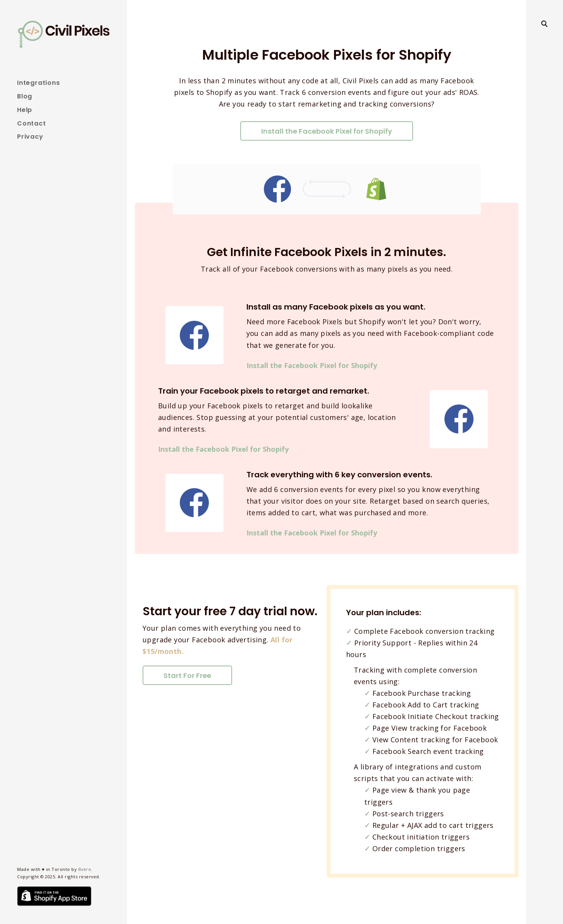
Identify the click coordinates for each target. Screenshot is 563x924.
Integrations (39, 83)
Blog (25, 96)
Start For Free (187, 675)
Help (25, 110)
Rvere (85, 869)
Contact (32, 123)
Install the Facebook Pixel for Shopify (327, 131)
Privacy (30, 137)
